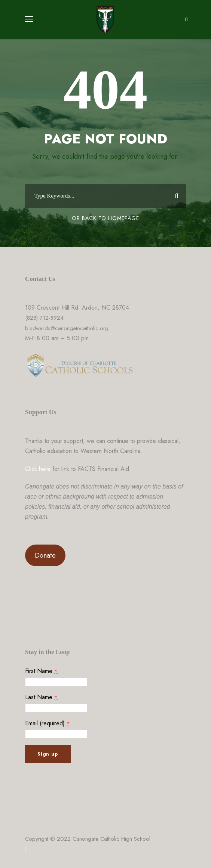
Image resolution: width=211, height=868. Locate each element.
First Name (41, 671)
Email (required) (48, 723)
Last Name (41, 697)
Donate (45, 555)
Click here (38, 469)
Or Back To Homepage (105, 218)
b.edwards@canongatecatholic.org (67, 328)
